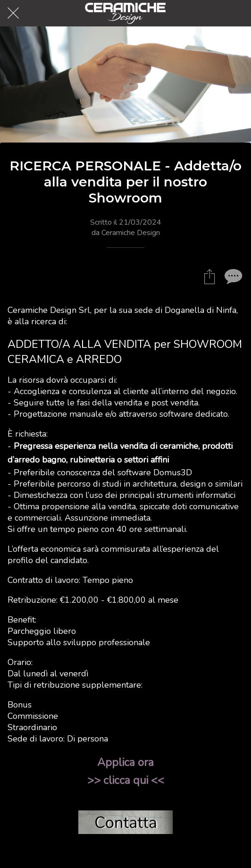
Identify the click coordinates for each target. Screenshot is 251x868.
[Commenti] (232, 276)
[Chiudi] (13, 13)
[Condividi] (209, 276)
